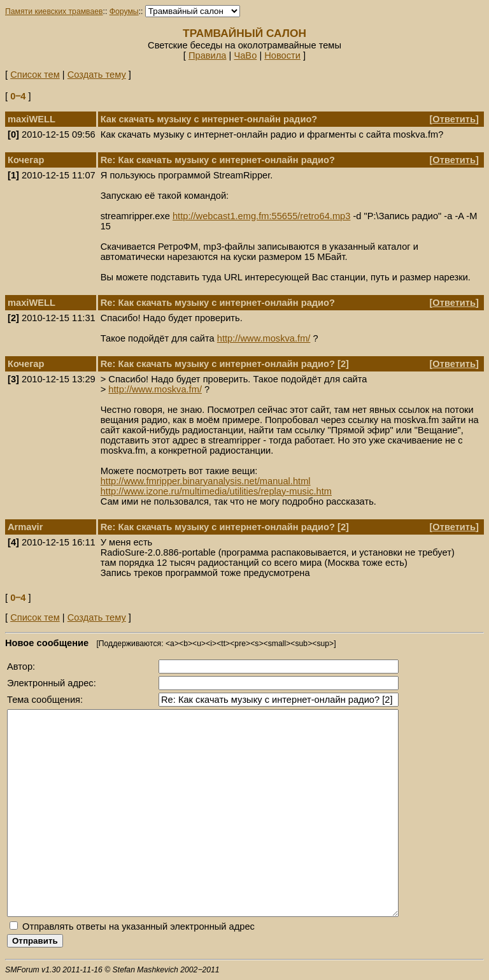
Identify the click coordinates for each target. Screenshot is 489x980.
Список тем (35, 75)
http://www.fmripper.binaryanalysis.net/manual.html (206, 481)
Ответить (454, 119)
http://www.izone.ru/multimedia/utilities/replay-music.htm (216, 491)
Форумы (124, 11)
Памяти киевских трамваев (54, 11)
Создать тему (97, 75)
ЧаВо (245, 55)
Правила (208, 55)
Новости (282, 55)
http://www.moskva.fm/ (264, 338)
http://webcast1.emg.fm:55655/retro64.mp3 (261, 216)
